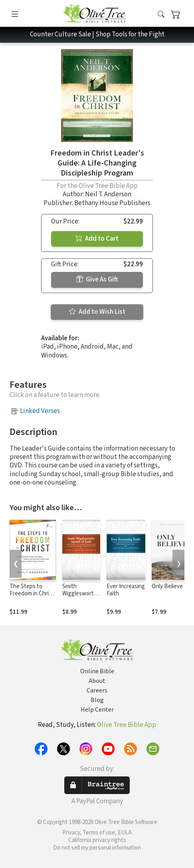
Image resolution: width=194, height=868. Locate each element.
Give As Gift (97, 279)
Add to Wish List (97, 312)
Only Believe (167, 586)
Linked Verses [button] (40, 411)
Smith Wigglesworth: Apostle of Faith (80, 598)
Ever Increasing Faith (126, 590)
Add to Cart (97, 239)
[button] (161, 15)
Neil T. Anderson (108, 194)
